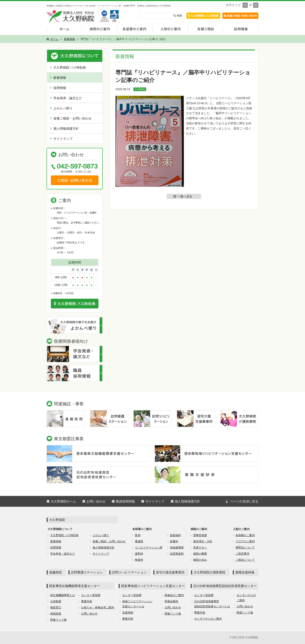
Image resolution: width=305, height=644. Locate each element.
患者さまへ (200, 548)
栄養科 (174, 541)
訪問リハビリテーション (129, 572)
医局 (138, 535)
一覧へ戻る (185, 196)
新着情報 (60, 78)
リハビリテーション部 (149, 548)
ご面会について (245, 560)
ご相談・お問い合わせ (75, 180)
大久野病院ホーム (63, 501)
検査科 (139, 560)
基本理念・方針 (203, 541)
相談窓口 (56, 607)
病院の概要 (200, 554)
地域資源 (56, 614)
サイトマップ (63, 139)
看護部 (139, 541)
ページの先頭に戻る (244, 501)
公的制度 (56, 601)
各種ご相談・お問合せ (240, 16)
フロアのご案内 (245, 541)
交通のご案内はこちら (75, 304)
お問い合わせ (96, 501)
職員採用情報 (125, 501)
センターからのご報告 (246, 598)
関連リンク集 (58, 620)
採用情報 (60, 88)
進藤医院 (55, 572)
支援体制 (128, 613)
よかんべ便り (63, 108)
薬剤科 (139, 554)
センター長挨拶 (91, 595)
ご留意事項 (242, 554)
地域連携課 (177, 548)
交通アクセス (203, 16)
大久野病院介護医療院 (209, 572)
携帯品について (245, 548)
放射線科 (175, 535)
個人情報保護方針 (66, 128)
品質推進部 (177, 554)
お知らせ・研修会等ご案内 (98, 607)
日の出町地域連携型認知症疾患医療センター (225, 586)
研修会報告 (171, 601)
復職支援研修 (245, 572)
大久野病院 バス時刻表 (70, 67)
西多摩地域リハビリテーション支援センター (153, 586)
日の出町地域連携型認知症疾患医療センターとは (212, 604)
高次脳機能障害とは (63, 595)
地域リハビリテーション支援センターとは (137, 604)
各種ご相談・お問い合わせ (72, 118)
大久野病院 (140, 89)
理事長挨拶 (200, 535)
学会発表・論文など (68, 98)
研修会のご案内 (174, 595)
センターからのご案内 (208, 619)
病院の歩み (200, 560)
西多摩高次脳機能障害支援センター (75, 586)
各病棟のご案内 (245, 535)
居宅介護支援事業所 (170, 572)
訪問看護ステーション (87, 572)
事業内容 (87, 601)
